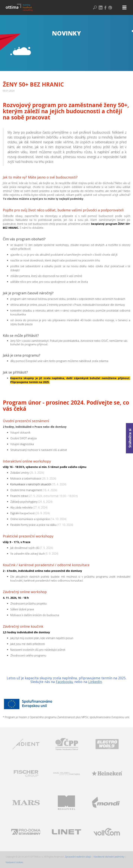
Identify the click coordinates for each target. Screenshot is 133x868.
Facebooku (65, 682)
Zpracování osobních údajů (78, 857)
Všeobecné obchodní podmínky (109, 857)
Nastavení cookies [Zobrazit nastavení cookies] (14, 862)
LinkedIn (95, 682)
